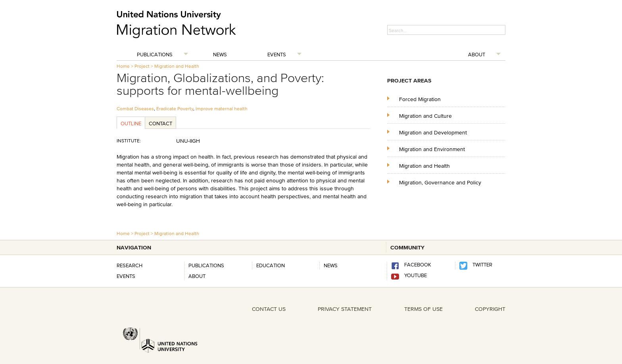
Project (142, 66)
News (220, 54)
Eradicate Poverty (175, 108)
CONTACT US (269, 309)
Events (277, 54)
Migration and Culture (425, 116)
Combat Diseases (135, 108)
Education (271, 265)
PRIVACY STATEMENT (345, 309)
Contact (160, 123)
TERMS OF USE (423, 309)
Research (130, 265)
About (477, 54)
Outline (131, 123)
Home (123, 66)
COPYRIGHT (490, 309)
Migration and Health (177, 66)
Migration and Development (433, 132)
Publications (155, 54)
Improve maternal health (222, 108)
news (331, 265)
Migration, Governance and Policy (440, 182)
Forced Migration (420, 99)
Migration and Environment (432, 149)
